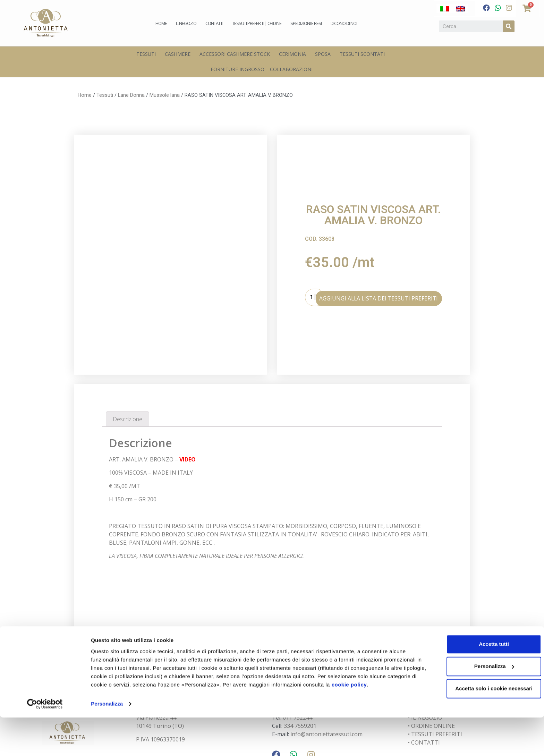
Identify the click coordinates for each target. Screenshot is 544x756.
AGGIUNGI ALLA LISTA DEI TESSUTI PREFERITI (392, 275)
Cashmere (178, 54)
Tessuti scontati (362, 54)
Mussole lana (165, 95)
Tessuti (146, 54)
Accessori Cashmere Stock (235, 54)
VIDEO (188, 414)
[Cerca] (509, 26)
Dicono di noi (344, 23)
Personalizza (107, 742)
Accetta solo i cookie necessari (486, 727)
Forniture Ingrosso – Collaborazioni (262, 69)
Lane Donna (131, 95)
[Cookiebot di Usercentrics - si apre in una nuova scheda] (45, 742)
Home (161, 23)
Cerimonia (292, 54)
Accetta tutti (486, 683)
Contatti (214, 23)
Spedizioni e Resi (306, 23)
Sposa (323, 54)
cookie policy (380, 723)
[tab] (127, 374)
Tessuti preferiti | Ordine (257, 23)
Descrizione (127, 374)
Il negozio (186, 23)
